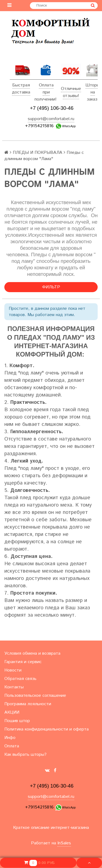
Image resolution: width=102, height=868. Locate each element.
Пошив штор (17, 721)
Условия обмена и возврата (32, 653)
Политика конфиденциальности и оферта (47, 729)
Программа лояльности (28, 704)
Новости (13, 670)
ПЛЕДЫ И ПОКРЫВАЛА (38, 153)
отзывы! (71, 96)
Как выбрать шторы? (25, 755)
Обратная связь (20, 679)
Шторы (93, 85)
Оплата (46, 85)
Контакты (14, 687)
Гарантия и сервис (23, 662)
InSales (64, 843)
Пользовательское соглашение (35, 696)
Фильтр (51, 287)
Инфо (10, 738)
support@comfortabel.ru (51, 119)
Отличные (71, 89)
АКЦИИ (12, 712)
